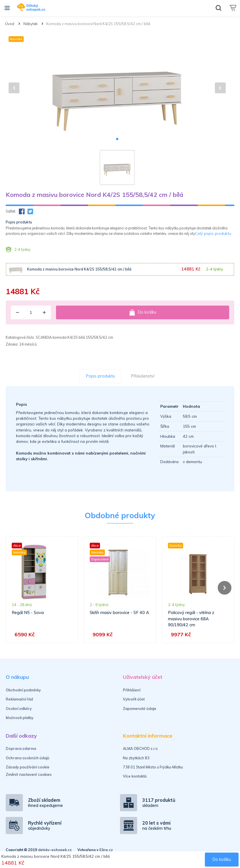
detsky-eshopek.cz (55, 850)
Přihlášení (132, 690)
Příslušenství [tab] (143, 376)
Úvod (10, 24)
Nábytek (30, 24)
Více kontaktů (135, 776)
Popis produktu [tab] (100, 376)
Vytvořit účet (134, 699)
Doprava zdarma (21, 748)
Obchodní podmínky (23, 690)
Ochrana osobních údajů (28, 758)
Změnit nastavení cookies (29, 774)
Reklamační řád (19, 699)
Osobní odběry (19, 708)
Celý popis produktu (213, 233)
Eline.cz (106, 850)
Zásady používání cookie (28, 767)
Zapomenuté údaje (140, 708)
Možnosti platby (20, 718)
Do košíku (143, 312)
